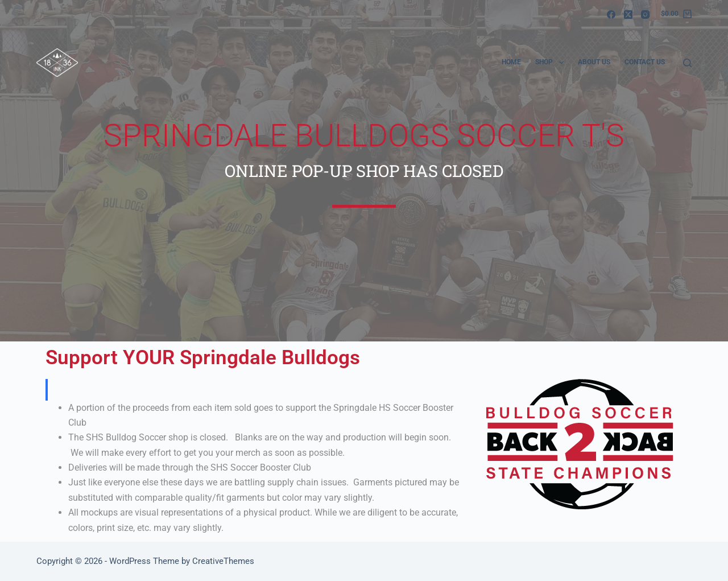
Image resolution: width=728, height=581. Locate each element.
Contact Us (645, 62)
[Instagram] (645, 15)
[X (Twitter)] (628, 15)
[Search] (687, 63)
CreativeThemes (223, 561)
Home (511, 62)
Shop (551, 63)
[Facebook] (611, 15)
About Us (594, 62)
